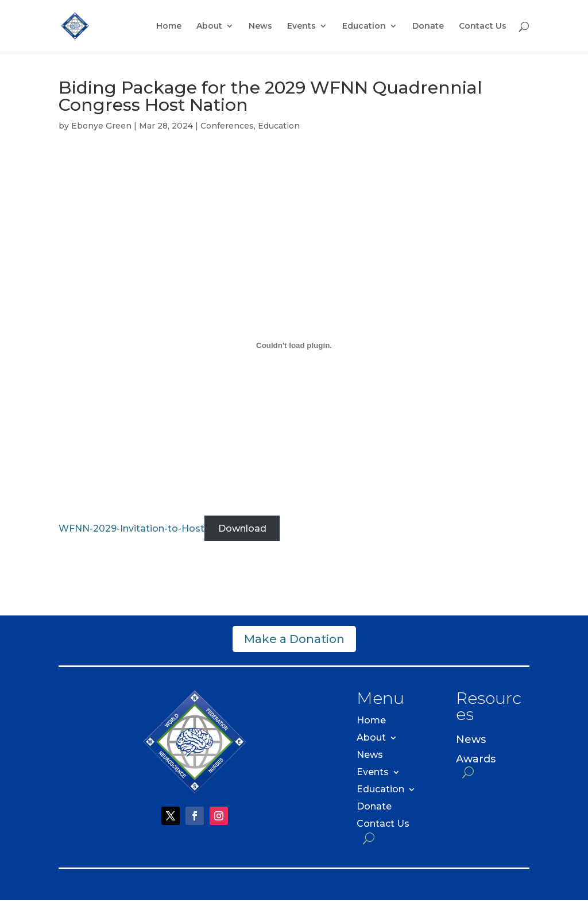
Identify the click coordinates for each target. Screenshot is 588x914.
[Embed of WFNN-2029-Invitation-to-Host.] (294, 346)
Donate (428, 26)
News (260, 26)
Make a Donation (294, 639)
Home (169, 26)
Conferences (227, 126)
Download (242, 528)
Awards (476, 759)
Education (364, 26)
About (209, 26)
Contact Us (483, 26)
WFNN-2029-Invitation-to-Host (131, 528)
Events (301, 26)
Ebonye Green (101, 126)
